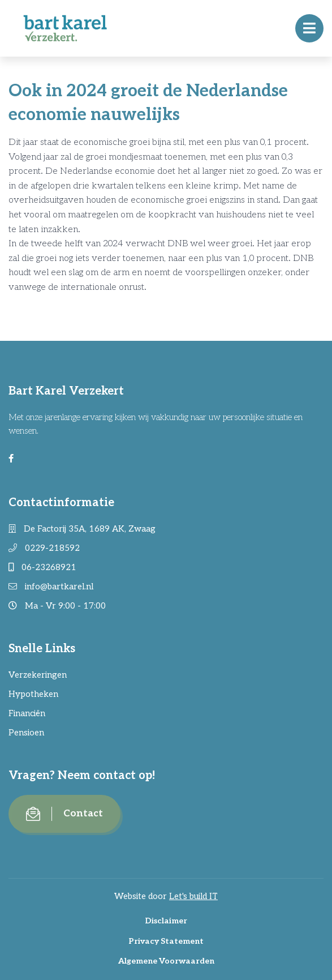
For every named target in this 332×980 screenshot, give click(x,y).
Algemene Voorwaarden (166, 961)
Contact (64, 814)
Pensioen (26, 733)
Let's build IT (193, 896)
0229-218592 (44, 548)
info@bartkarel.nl (51, 587)
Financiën (27, 713)
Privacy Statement (166, 941)
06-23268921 (42, 567)
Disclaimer (166, 921)
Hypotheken (33, 694)
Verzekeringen (38, 675)
